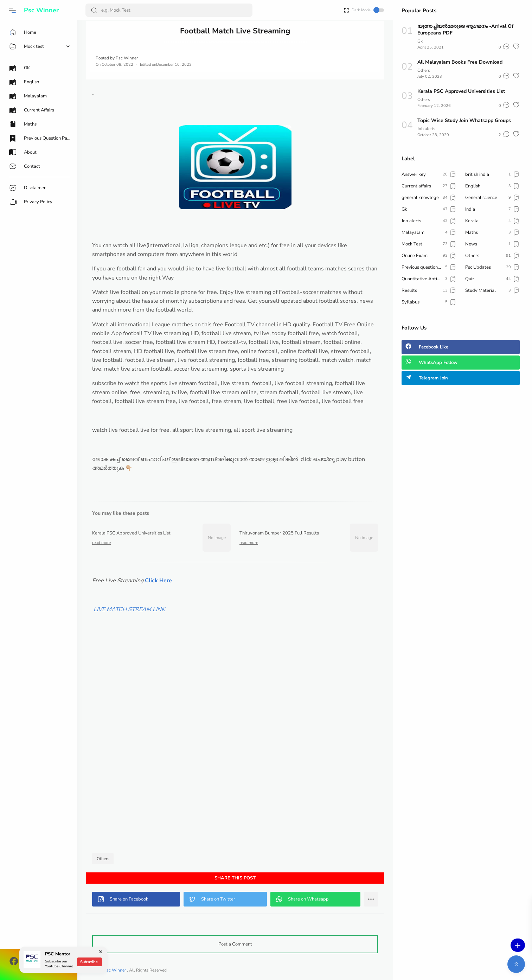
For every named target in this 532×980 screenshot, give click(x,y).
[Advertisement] (235, 748)
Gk (420, 41)
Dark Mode (368, 10)
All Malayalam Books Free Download (460, 62)
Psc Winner (41, 10)
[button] (12, 10)
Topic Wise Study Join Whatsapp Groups (464, 120)
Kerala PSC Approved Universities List (461, 91)
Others (103, 859)
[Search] (169, 10)
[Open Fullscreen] (346, 10)
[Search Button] (94, 10)
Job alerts (426, 129)
